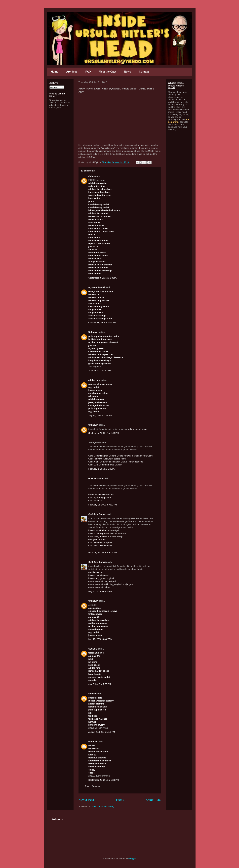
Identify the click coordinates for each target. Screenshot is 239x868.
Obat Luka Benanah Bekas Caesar (105, 465)
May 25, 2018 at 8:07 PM (100, 639)
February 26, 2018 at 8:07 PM (103, 553)
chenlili (92, 694)
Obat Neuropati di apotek (100, 542)
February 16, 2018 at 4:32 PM (103, 505)
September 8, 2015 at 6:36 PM (103, 278)
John (91, 176)
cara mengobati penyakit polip (103, 581)
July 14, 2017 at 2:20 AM (100, 415)
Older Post (154, 800)
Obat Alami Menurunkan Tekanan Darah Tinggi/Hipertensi (116, 462)
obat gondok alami (97, 539)
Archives (72, 72)
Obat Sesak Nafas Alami (100, 545)
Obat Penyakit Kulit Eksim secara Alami (107, 459)
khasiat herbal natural (99, 575)
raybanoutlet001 (97, 287)
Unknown (93, 332)
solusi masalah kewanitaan (101, 495)
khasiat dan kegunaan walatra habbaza (107, 533)
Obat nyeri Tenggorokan (100, 498)
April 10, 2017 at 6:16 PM (100, 371)
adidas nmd (94, 380)
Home (55, 72)
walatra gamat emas (137, 429)
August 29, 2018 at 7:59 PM (102, 732)
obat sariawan (96, 478)
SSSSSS (93, 649)
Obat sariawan (95, 501)
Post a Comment (93, 786)
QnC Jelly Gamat (97, 514)
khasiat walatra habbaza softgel (104, 530)
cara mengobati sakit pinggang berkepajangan (111, 584)
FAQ (88, 72)
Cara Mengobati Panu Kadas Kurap (105, 536)
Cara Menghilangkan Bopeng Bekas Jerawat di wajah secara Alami (121, 456)
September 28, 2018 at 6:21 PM (104, 780)
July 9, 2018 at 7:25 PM (100, 684)
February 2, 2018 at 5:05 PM (102, 469)
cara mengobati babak (99, 587)
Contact (144, 72)
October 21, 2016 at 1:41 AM (102, 323)
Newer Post (86, 800)
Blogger (132, 858)
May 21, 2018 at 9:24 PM (100, 591)
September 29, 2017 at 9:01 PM (104, 433)
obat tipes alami (96, 572)
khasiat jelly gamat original (101, 578)
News (127, 72)
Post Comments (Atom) (103, 806)
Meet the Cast (107, 72)
